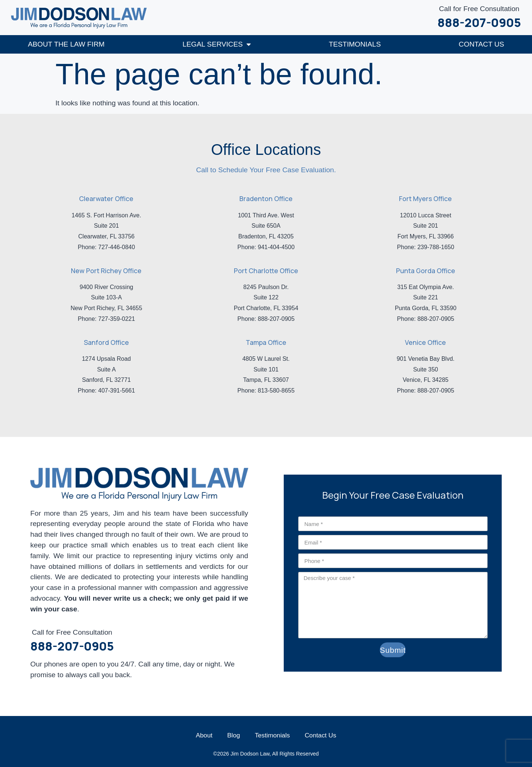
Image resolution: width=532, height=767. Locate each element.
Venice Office (425, 342)
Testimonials (355, 44)
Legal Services (217, 44)
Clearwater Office (106, 198)
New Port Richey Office (106, 270)
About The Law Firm (66, 44)
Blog (234, 735)
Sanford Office (106, 342)
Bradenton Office (266, 198)
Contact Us (482, 44)
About (204, 735)
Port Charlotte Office (266, 270)
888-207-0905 (479, 23)
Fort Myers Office (425, 198)
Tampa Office (266, 342)
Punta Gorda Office (426, 270)
